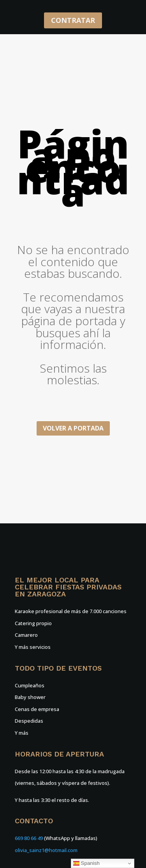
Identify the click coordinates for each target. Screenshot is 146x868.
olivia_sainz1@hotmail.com (46, 850)
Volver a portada (73, 428)
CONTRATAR (73, 20)
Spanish (86, 863)
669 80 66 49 (29, 838)
